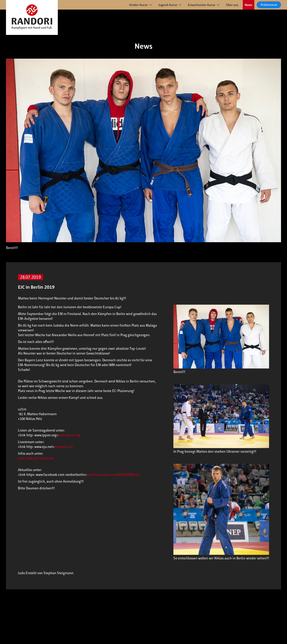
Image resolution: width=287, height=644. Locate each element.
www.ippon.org (69, 435)
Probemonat (269, 5)
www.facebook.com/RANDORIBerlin (114, 475)
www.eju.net (64, 447)
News (249, 5)
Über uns (232, 5)
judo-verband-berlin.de (36, 458)
